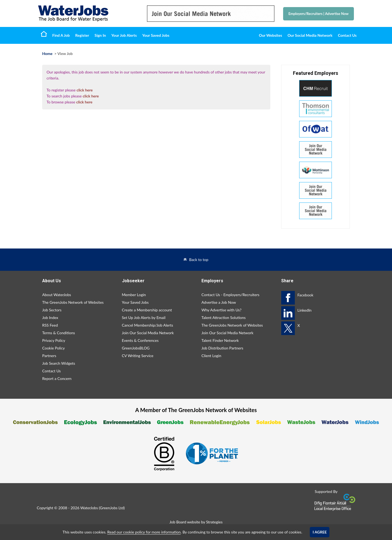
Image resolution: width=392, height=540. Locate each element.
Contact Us (347, 35)
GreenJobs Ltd (112, 508)
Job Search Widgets (59, 363)
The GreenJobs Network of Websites (73, 302)
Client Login (211, 356)
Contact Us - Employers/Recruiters (230, 295)
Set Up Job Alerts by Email (144, 317)
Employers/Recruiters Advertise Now (319, 14)
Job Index (50, 317)
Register (82, 35)
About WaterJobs (57, 295)
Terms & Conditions (59, 333)
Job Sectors (52, 310)
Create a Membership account (147, 310)
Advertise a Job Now (219, 302)
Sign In (100, 35)
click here (85, 90)
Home (44, 34)
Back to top (199, 260)
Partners (49, 356)
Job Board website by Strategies (196, 522)
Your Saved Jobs (156, 35)
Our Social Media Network (310, 35)
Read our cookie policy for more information (144, 532)
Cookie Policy (53, 348)
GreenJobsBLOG (136, 348)
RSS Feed (50, 325)
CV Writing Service (138, 356)
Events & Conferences (140, 340)
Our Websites (270, 35)
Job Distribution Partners (222, 348)
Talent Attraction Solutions (223, 317)
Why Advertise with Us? (221, 310)
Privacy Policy (54, 340)
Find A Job (61, 35)
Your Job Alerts (124, 35)
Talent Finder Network (220, 340)
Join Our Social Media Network (148, 333)
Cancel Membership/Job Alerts (148, 325)
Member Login (134, 295)
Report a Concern (57, 378)
